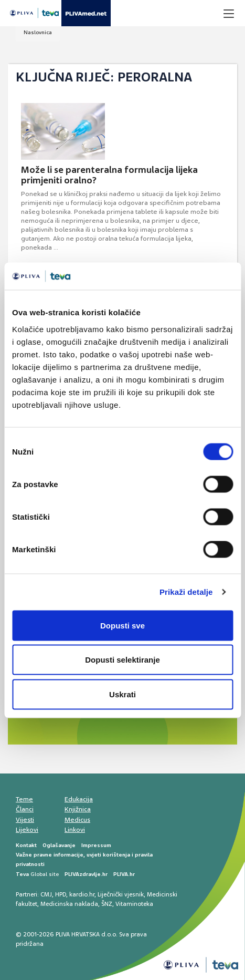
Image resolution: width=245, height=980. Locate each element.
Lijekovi (27, 830)
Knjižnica (78, 809)
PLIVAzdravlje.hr (86, 874)
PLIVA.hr (124, 874)
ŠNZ (107, 904)
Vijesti (25, 820)
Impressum (96, 845)
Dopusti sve (122, 625)
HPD (61, 894)
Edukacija (79, 799)
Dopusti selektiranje (122, 660)
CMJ (46, 894)
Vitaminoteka (134, 904)
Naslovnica (38, 32)
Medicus (77, 820)
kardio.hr (82, 894)
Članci (25, 809)
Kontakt (26, 845)
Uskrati (122, 694)
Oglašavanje (59, 845)
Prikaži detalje (186, 592)
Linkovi (75, 830)
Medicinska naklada (69, 904)
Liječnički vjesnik (121, 894)
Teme (24, 799)
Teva (22, 874)
